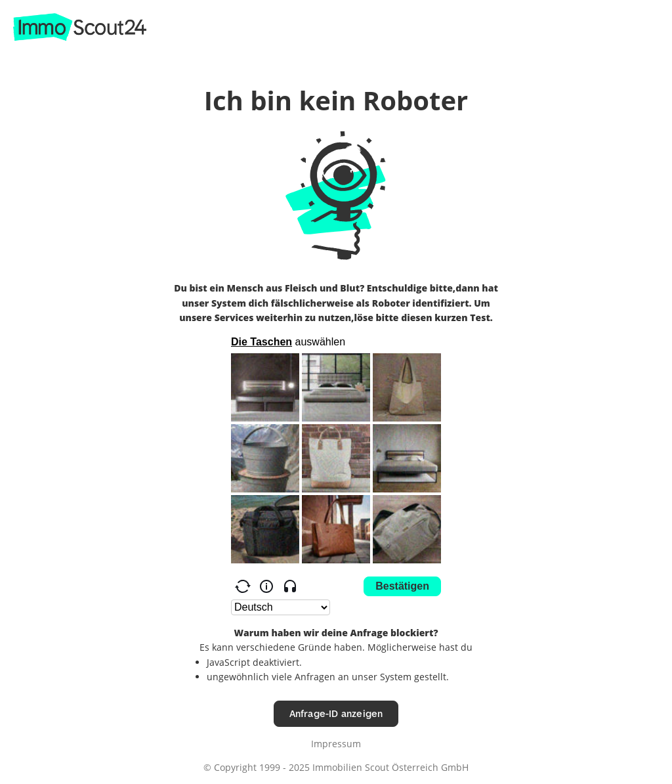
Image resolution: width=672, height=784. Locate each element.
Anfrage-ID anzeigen (336, 713)
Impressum (336, 744)
